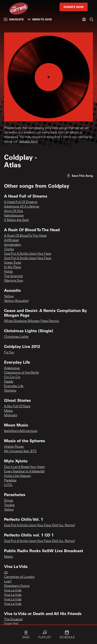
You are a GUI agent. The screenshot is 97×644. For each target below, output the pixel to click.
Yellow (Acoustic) (16, 301)
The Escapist (13, 620)
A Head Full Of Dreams (21, 202)
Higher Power (14, 447)
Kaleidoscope (14, 216)
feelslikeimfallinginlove (21, 431)
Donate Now (74, 7)
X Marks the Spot (16, 220)
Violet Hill (11, 624)
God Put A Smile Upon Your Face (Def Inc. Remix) (40, 525)
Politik (8, 272)
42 (6, 573)
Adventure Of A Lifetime (22, 207)
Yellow (9, 296)
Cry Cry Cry (12, 377)
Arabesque (12, 368)
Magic (9, 411)
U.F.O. (8, 485)
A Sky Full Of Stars (17, 406)
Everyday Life (14, 386)
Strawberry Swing (17, 586)
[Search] (91, 19)
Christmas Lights (16, 337)
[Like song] (80, 176)
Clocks (9, 249)
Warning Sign (14, 281)
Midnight (11, 415)
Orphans (10, 391)
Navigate (14, 19)
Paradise (10, 481)
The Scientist (13, 276)
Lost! (8, 582)
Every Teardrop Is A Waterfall (24, 472)
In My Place (13, 267)
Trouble (9, 505)
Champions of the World (21, 373)
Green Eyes (13, 263)
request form (28, 142)
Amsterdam (13, 245)
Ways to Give (40, 19)
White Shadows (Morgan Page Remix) (31, 321)
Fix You (9, 353)
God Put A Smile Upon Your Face (28, 254)
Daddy (9, 382)
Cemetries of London (19, 577)
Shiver (9, 501)
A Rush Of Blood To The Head (25, 236)
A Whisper (12, 240)
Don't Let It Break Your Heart (24, 467)
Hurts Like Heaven (18, 476)
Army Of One (14, 211)
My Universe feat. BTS (20, 451)
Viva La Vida (13, 591)
